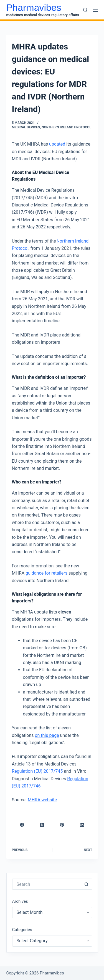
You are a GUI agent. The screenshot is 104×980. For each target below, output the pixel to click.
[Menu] (95, 10)
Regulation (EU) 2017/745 (37, 771)
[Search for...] (47, 884)
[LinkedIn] (82, 825)
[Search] (85, 10)
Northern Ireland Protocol (66, 127)
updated (57, 144)
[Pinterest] (62, 825)
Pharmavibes (34, 8)
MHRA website (42, 800)
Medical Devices (26, 127)
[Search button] (87, 884)
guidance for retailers (46, 573)
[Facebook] (22, 825)
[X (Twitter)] (42, 825)
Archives (20, 901)
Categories (22, 930)
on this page (47, 735)
